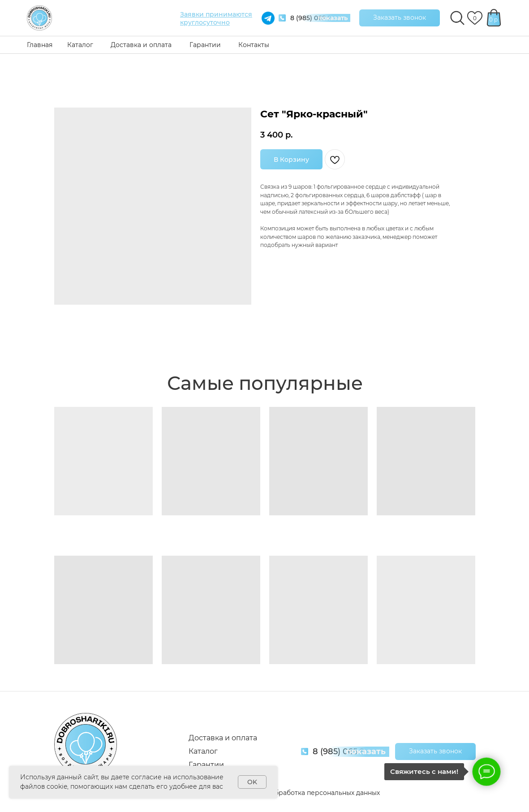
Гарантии (205, 45)
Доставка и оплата (141, 45)
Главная (40, 45)
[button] (400, 18)
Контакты (254, 45)
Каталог (80, 45)
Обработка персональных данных (325, 793)
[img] (39, 18)
